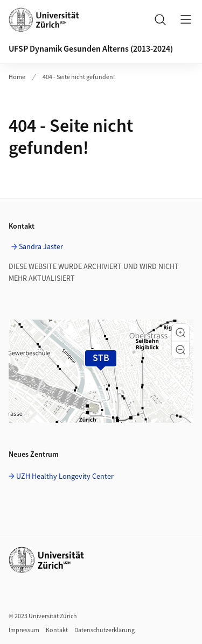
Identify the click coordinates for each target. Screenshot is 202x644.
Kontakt (57, 630)
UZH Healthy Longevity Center (65, 477)
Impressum (24, 630)
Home (17, 77)
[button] (180, 332)
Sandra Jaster (41, 247)
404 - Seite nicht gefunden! (79, 77)
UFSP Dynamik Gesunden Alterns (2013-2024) (91, 49)
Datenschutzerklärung (105, 630)
